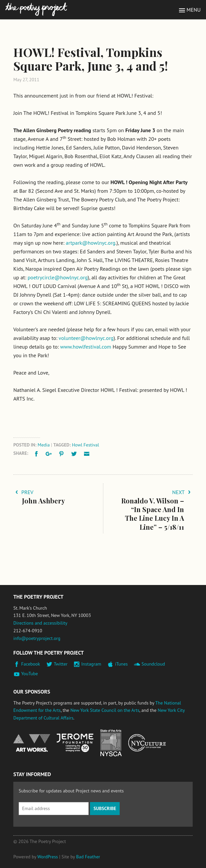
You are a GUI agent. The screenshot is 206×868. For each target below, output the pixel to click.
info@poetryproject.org (37, 638)
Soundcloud (153, 664)
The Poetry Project (36, 9)
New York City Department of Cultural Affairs (147, 743)
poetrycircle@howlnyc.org (58, 277)
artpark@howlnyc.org (90, 243)
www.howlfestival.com (86, 347)
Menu (194, 10)
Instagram (91, 664)
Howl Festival (85, 445)
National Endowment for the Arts (32, 743)
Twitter (60, 664)
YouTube (30, 674)
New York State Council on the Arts (105, 710)
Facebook (31, 664)
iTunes (121, 664)
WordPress (48, 857)
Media (44, 445)
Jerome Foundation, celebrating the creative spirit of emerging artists (75, 743)
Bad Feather (88, 857)
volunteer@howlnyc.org (86, 338)
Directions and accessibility (40, 623)
